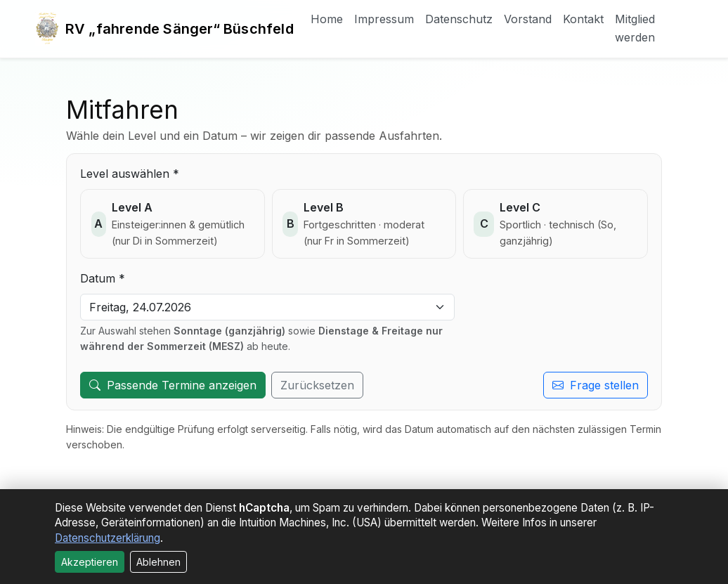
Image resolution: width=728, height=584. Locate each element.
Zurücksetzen (317, 385)
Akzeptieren (90, 562)
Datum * (103, 278)
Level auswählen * (130, 174)
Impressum (384, 19)
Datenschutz (459, 19)
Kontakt (583, 19)
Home (327, 19)
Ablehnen (158, 562)
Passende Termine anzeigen (173, 385)
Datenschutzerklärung (108, 538)
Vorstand (528, 19)
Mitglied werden (635, 28)
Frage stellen (596, 385)
